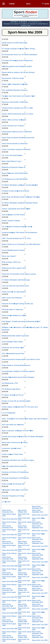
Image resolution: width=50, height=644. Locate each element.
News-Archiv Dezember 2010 (37, 539)
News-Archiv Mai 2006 (10, 613)
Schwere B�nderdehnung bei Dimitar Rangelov (18, 377)
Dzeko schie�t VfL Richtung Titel (13, 484)
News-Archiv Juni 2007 (40, 593)
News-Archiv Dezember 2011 (37, 523)
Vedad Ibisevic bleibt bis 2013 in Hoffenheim (17, 132)
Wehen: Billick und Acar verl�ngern (14, 120)
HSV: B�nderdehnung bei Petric (13, 354)
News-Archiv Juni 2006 (40, 609)
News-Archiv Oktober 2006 (23, 605)
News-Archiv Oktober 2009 (23, 558)
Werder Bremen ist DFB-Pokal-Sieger (15, 43)
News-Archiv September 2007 (38, 589)
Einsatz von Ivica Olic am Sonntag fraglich (16, 401)
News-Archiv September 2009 (38, 558)
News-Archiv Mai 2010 (10, 550)
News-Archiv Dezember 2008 (37, 570)
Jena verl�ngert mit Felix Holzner (14, 215)
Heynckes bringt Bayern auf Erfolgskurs (15, 478)
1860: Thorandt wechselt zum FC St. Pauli (16, 238)
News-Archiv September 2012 (38, 511)
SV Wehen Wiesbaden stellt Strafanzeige (16, 280)
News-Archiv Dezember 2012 (37, 507)
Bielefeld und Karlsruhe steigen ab (14, 167)
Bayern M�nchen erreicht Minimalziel (15, 173)
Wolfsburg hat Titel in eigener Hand (14, 268)
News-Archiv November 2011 (8, 527)
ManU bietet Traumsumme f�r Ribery (15, 442)
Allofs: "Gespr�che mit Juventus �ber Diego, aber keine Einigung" (25, 419)
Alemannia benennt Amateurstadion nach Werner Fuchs (21, 359)
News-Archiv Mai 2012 (10, 519)
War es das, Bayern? (9, 256)
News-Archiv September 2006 (38, 605)
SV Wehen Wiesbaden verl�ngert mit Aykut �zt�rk (20, 185)
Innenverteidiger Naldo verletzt (12, 342)
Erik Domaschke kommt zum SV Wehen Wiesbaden (20, 55)
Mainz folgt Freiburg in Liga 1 (12, 161)
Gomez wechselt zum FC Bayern (13, 126)
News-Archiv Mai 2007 (10, 597)
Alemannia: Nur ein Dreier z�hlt (13, 348)
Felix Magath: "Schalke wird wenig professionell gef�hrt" (21, 321)
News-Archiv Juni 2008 (40, 577)
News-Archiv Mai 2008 (10, 581)
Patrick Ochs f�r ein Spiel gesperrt (14, 292)
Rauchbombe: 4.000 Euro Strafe (13, 78)
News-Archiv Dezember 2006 (37, 601)
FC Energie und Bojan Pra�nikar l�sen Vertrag (18, 49)
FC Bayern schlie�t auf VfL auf (13, 395)
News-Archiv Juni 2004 (40, 640)
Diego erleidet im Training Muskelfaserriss (16, 365)
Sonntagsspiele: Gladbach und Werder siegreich (18, 371)
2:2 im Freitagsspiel (9, 413)
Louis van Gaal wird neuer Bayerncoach (16, 286)
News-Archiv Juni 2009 (40, 562)
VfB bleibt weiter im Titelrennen (13, 310)
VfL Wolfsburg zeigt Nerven (11, 389)
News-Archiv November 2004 (8, 636)
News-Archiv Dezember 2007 (37, 586)
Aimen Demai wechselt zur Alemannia (15, 144)
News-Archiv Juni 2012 (40, 515)
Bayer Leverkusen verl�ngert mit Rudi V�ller (18, 431)
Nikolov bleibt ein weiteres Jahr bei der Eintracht (18, 72)
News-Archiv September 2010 (38, 542)
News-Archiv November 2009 (8, 558)
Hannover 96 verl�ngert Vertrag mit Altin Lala (18, 304)
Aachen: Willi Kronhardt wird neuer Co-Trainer (18, 114)
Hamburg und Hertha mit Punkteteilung (15, 472)
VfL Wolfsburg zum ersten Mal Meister (15, 179)
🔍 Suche (46, 4)
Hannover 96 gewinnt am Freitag (13, 496)
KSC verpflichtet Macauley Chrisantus (15, 90)
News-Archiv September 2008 (38, 574)
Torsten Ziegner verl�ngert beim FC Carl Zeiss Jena (20, 407)
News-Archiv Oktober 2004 (23, 636)
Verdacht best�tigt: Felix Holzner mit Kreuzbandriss (20, 233)
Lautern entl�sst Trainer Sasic (12, 454)
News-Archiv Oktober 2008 (23, 574)
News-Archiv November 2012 (8, 511)
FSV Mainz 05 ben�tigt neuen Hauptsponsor (17, 61)
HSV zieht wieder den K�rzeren (13, 425)
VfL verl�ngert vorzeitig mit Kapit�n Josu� (17, 227)
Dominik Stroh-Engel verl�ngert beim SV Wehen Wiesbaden (23, 437)
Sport (28, 4)
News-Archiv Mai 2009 (10, 566)
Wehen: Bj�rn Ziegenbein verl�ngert (15, 84)
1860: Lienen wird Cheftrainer (12, 298)
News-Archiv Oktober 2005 (23, 621)
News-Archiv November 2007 (8, 589)
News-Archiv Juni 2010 (40, 546)
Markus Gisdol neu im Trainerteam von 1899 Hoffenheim (21, 244)
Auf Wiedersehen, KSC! (10, 383)
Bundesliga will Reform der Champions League (18, 460)
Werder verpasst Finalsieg (11, 221)
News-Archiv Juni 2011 (40, 531)
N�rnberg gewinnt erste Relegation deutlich (17, 66)
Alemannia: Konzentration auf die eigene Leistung (19, 274)
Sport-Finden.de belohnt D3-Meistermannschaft (18, 138)
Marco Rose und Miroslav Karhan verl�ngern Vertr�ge (21, 197)
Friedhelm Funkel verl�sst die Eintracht (16, 191)
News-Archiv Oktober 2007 (23, 589)
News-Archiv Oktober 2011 (23, 527)
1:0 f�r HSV (6, 502)
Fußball (12, 4)
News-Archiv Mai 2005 (10, 629)
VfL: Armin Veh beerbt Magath (12, 155)
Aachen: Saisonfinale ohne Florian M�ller (16, 209)
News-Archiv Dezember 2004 (37, 633)
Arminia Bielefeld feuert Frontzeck (13, 250)
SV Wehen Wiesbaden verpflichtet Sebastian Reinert (20, 203)
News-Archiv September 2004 (38, 636)
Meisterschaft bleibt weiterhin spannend (15, 336)
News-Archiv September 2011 (38, 527)
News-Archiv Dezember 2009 (37, 554)
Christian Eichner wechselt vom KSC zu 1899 (17, 108)
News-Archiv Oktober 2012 (23, 511)
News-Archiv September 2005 (38, 621)
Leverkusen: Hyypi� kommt (12, 448)
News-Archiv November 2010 (8, 542)
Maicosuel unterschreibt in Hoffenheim (15, 102)
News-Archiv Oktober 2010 (23, 542)
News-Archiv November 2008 (8, 574)
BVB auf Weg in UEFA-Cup (11, 262)
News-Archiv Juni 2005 (40, 625)
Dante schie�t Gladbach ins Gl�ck (14, 315)
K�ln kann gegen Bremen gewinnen (14, 466)
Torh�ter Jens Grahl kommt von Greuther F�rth (19, 96)
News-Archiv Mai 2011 (10, 535)
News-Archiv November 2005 (8, 621)
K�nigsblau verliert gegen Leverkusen (15, 490)
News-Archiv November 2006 (8, 605)
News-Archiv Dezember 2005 (37, 617)
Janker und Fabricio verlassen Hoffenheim (16, 149)
